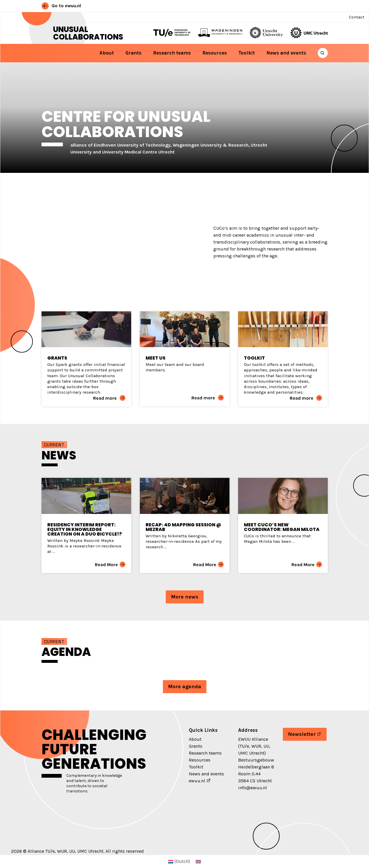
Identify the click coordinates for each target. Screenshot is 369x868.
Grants (133, 53)
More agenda (185, 686)
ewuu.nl (197, 781)
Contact (357, 17)
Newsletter (302, 734)
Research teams (172, 53)
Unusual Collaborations (88, 33)
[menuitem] (179, 861)
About (107, 53)
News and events (286, 53)
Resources (215, 53)
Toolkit (247, 53)
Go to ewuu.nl (61, 6)
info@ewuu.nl (253, 788)
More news (185, 597)
